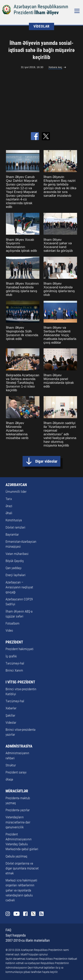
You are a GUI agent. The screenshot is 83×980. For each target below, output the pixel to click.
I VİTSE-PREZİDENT (20, 682)
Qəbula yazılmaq (16, 856)
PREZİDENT (14, 642)
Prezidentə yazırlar (18, 810)
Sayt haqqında (16, 935)
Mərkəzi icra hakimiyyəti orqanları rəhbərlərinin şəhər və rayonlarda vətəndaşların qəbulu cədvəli (21, 890)
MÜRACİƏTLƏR (17, 791)
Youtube (17, 914)
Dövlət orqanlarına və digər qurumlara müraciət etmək (22, 868)
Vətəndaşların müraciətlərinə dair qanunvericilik (18, 822)
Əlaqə (9, 779)
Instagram (8, 914)
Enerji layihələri (16, 575)
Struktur (11, 765)
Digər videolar (46, 461)
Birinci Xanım (14, 670)
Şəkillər (10, 715)
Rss (41, 914)
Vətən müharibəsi (17, 554)
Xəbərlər (11, 708)
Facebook (25, 914)
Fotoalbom (12, 623)
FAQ (8, 930)
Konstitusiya (14, 520)
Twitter (33, 914)
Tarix (9, 499)
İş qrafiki (11, 656)
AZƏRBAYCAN (16, 485)
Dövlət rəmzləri (15, 527)
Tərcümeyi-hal (15, 663)
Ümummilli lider (16, 492)
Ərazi (9, 506)
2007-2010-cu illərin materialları (28, 940)
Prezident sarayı (16, 772)
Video (9, 630)
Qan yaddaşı (14, 568)
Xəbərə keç (55, 67)
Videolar (11, 723)
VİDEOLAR (41, 26)
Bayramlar (12, 534)
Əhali (9, 513)
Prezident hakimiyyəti (20, 649)
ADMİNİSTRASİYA (19, 746)
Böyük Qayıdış (15, 561)
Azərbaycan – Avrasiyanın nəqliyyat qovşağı (19, 587)
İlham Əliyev (46, 12)
